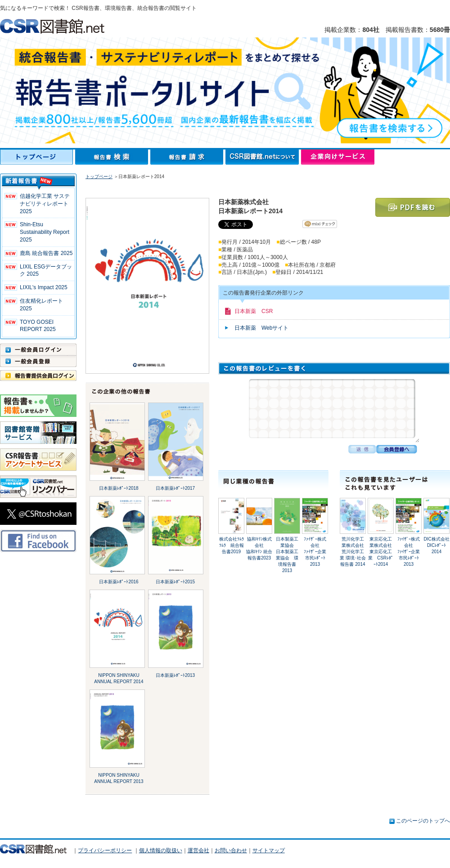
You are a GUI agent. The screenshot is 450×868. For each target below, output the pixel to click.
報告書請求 (188, 157)
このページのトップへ (423, 821)
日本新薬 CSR (254, 311)
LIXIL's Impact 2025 (44, 287)
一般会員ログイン (38, 349)
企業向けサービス (338, 157)
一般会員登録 (38, 361)
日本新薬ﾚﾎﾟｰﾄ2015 (175, 582)
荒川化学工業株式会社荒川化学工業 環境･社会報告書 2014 (353, 552)
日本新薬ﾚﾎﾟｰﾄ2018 (119, 488)
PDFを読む (413, 207)
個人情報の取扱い (161, 850)
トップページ (38, 157)
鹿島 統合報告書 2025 (46, 253)
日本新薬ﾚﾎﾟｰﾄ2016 (119, 582)
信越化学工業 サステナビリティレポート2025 (45, 204)
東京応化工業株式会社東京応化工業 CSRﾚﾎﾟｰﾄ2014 (381, 552)
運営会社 (198, 850)
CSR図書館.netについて (263, 157)
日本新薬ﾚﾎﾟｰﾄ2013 (175, 675)
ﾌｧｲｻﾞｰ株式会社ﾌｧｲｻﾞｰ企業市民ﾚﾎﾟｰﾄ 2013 (315, 552)
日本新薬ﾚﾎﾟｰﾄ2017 (175, 488)
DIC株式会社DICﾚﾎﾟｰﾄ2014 (436, 545)
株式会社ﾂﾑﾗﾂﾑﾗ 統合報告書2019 (232, 545)
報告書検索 (113, 157)
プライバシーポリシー (105, 850)
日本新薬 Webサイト (261, 328)
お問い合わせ (231, 850)
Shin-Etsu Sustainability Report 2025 (45, 232)
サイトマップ (269, 850)
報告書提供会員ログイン (38, 376)
